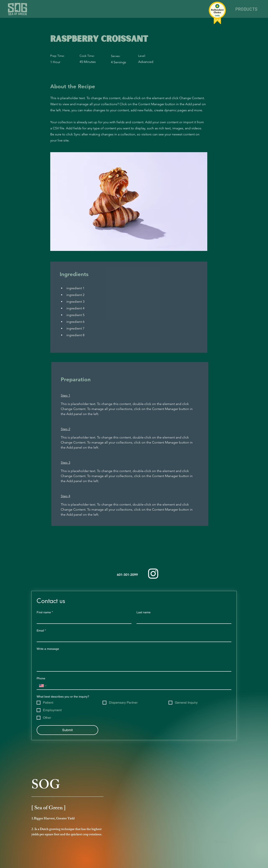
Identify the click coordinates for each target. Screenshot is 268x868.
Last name (144, 612)
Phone (41, 678)
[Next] (197, 543)
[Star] (230, 862)
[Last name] (183, 620)
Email (41, 631)
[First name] (83, 620)
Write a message (48, 649)
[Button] (222, 842)
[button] (246, 9)
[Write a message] (134, 662)
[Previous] (64, 543)
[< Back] (64, 27)
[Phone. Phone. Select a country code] (43, 686)
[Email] (133, 638)
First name (45, 612)
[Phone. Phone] (138, 686)
